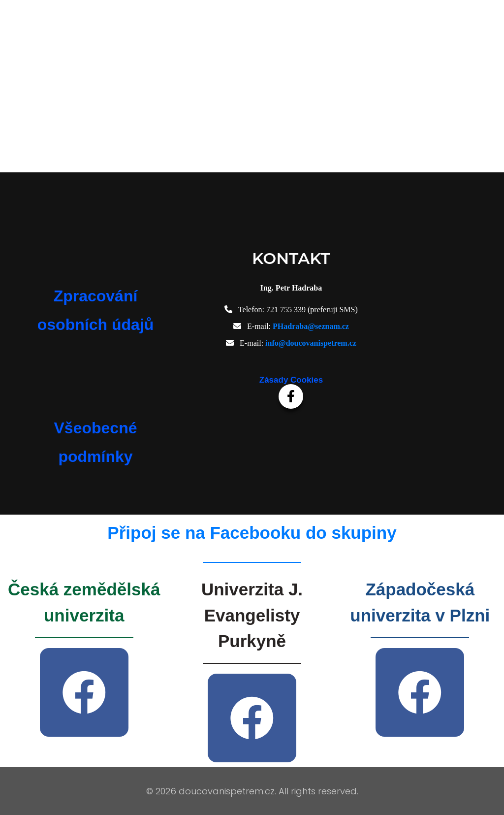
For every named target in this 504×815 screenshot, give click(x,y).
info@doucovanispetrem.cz (311, 343)
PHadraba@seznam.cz (311, 326)
